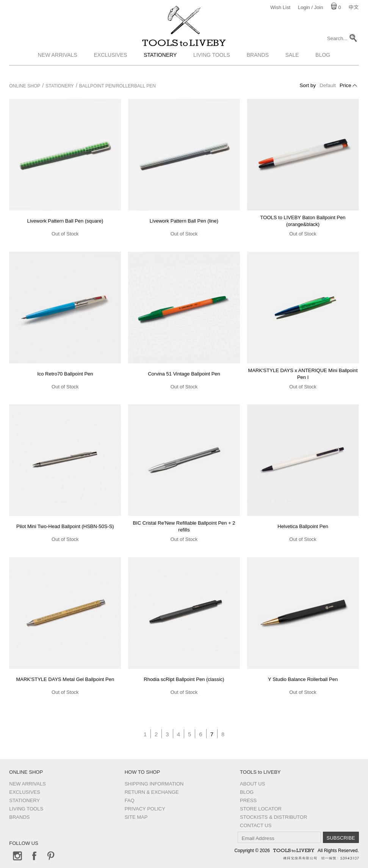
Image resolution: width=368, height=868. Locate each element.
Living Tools (212, 65)
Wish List (280, 7)
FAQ (130, 800)
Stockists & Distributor (273, 817)
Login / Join (311, 7)
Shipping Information (154, 784)
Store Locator (261, 809)
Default (328, 85)
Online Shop (25, 86)
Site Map (136, 817)
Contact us (256, 825)
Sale (292, 65)
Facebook (34, 856)
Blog (323, 65)
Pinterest (51, 856)
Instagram (17, 856)
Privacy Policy (145, 809)
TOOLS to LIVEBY (184, 48)
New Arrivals (58, 65)
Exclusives (111, 65)
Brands (258, 65)
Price (345, 85)
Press (248, 800)
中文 (354, 7)
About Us (252, 784)
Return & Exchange (152, 792)
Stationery (160, 65)
